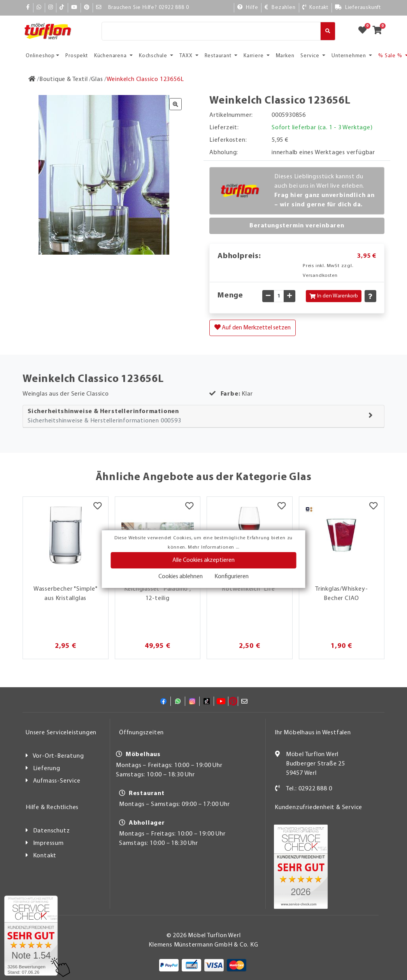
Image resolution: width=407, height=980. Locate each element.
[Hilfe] (248, 8)
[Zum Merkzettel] (365, 31)
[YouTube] (74, 8)
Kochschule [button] (154, 56)
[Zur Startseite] (32, 79)
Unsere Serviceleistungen (61, 733)
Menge (230, 296)
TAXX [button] (187, 56)
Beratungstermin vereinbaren (297, 226)
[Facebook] (28, 8)
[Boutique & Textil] (64, 79)
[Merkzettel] (97, 507)
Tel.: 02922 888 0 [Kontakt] (309, 789)
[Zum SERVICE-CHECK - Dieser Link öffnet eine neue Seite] (31, 936)
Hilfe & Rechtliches (52, 808)
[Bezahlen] (280, 8)
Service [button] (311, 56)
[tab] (203, 416)
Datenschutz (52, 831)
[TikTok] (62, 8)
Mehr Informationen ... (214, 547)
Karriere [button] (254, 56)
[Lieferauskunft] (358, 8)
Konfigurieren (232, 577)
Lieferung (47, 769)
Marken (285, 56)
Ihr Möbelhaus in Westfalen (313, 733)
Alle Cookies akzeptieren (203, 560)
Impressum (48, 843)
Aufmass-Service (57, 781)
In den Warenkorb (334, 296)
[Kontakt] (315, 8)
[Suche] (211, 31)
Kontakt (45, 856)
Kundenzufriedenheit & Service (318, 808)
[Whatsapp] (39, 8)
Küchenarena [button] (111, 56)
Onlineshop (40, 56)
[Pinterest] (87, 8)
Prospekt (76, 56)
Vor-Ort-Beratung (58, 756)
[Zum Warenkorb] (380, 31)
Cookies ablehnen (181, 577)
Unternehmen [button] (350, 56)
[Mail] (99, 8)
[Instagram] (51, 8)
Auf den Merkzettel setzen (253, 327)
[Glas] (97, 79)
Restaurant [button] (219, 56)
